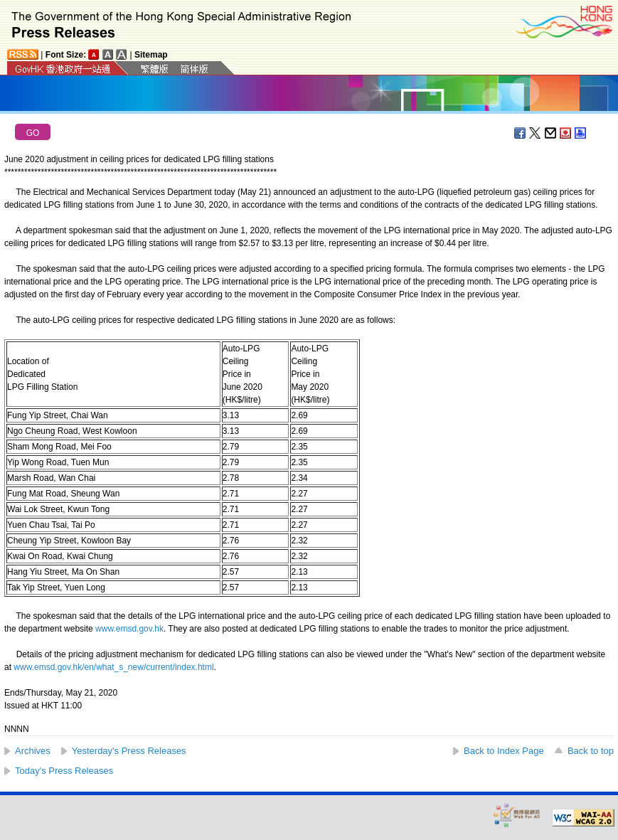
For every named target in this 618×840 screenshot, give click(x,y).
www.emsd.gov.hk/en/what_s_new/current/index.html (113, 667)
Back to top (591, 751)
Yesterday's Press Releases (129, 751)
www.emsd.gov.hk (129, 629)
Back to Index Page (504, 751)
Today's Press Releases (64, 771)
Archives (33, 751)
